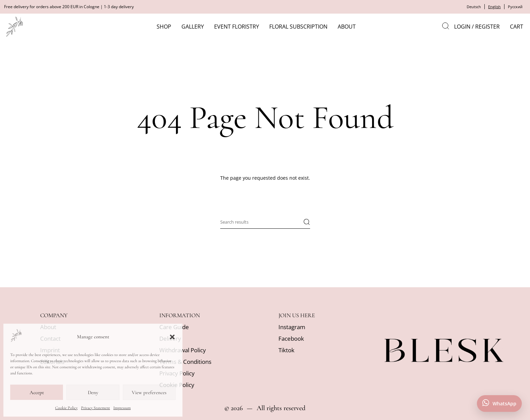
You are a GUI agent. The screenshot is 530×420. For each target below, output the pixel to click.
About (349, 27)
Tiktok (286, 350)
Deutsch (471, 7)
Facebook (291, 338)
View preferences (149, 392)
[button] (172, 337)
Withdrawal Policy (183, 350)
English (493, 7)
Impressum (122, 408)
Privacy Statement (95, 408)
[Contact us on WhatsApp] (499, 403)
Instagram (292, 327)
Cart (517, 27)
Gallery (195, 27)
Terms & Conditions (185, 362)
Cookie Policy (66, 408)
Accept (37, 392)
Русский (515, 7)
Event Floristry (239, 27)
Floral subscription (301, 27)
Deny (93, 392)
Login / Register (477, 27)
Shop (166, 27)
